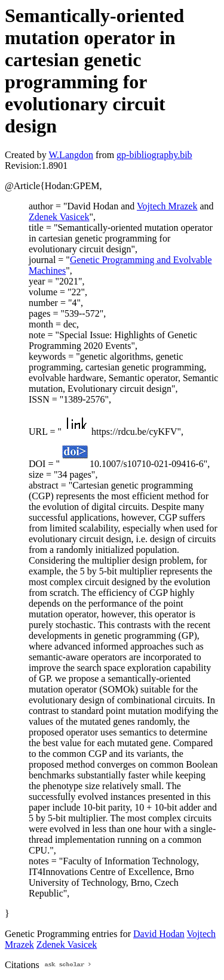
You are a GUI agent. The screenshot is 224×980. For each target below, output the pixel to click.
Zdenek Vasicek (59, 217)
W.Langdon (71, 155)
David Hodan (159, 934)
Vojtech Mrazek (167, 206)
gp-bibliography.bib (154, 155)
